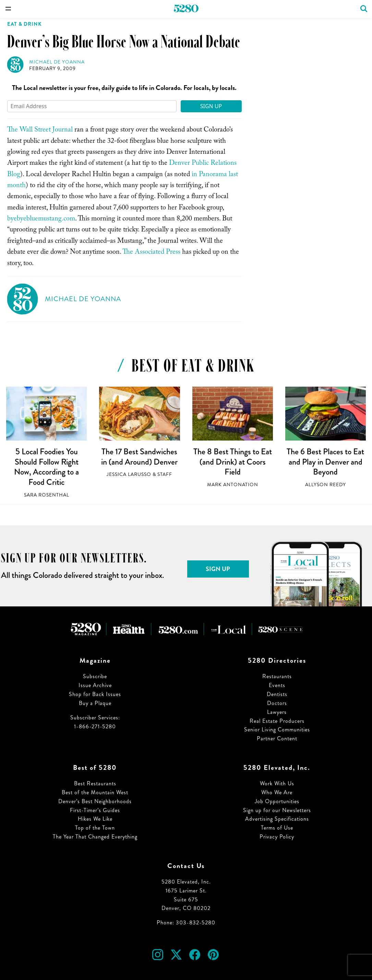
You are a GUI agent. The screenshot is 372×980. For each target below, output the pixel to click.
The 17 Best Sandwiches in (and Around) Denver (139, 457)
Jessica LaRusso (129, 474)
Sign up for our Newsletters (277, 810)
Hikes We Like (95, 819)
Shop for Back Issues (95, 694)
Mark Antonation (233, 485)
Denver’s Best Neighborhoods (95, 801)
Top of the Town (95, 828)
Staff (165, 474)
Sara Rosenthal (47, 495)
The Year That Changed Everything (95, 837)
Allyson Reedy (326, 485)
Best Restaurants (95, 783)
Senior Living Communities (277, 730)
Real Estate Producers (277, 721)
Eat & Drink (25, 24)
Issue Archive (95, 685)
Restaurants (277, 676)
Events (277, 685)
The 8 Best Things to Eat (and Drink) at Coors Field (233, 462)
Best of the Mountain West (95, 792)
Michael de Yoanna (57, 62)
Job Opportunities (277, 801)
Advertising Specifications (277, 819)
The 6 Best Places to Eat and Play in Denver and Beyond (325, 462)
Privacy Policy (277, 837)
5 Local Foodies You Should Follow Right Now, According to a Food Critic (46, 467)
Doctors (277, 703)
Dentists (277, 694)
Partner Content (277, 738)
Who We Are (277, 792)
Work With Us (277, 783)
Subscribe (95, 676)
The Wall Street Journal (40, 130)
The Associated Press (151, 253)
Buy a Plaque (95, 703)
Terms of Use (277, 828)
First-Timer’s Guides (95, 810)
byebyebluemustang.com (41, 219)
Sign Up (211, 106)
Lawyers (277, 712)
